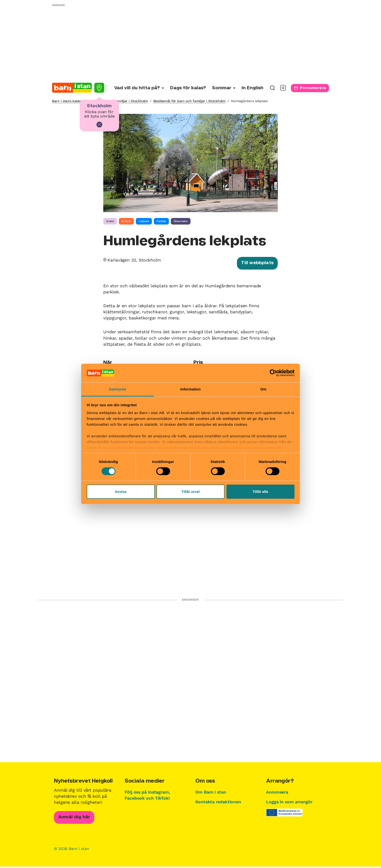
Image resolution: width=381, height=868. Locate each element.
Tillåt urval (191, 492)
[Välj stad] (99, 88)
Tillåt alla (260, 492)
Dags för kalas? (188, 88)
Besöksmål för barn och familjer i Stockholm (189, 101)
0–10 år (126, 221)
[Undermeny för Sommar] (224, 88)
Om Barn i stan (211, 793)
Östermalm (181, 221)
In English (252, 88)
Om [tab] (263, 389)
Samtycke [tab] (118, 389)
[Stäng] (99, 125)
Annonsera (277, 793)
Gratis (110, 221)
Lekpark (144, 221)
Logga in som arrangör (290, 802)
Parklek (161, 221)
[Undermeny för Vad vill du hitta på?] (139, 88)
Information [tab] (190, 389)
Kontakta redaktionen (218, 802)
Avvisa (121, 492)
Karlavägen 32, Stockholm (135, 260)
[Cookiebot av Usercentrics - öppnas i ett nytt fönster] (273, 373)
